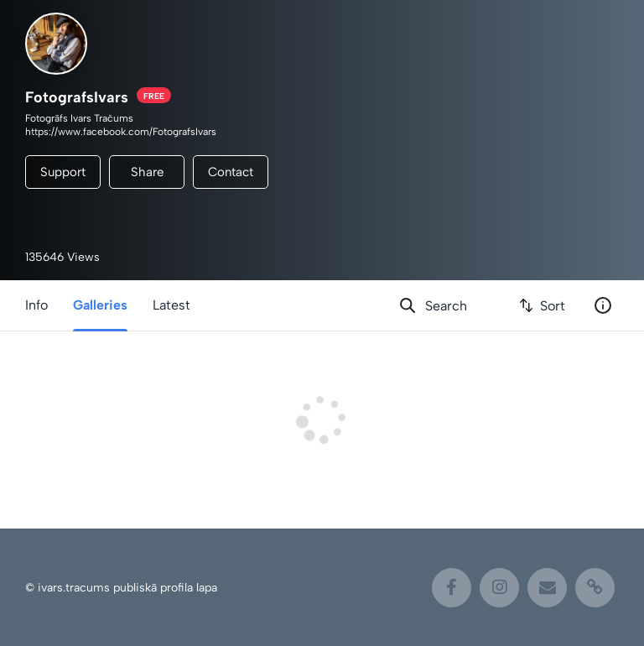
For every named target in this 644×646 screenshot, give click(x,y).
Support (63, 172)
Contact (231, 172)
